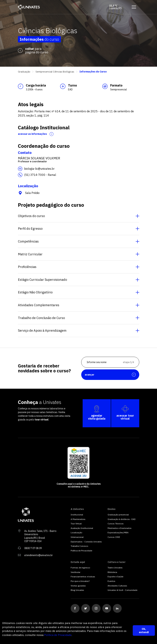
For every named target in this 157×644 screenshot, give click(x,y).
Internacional (77, 537)
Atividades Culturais (117, 586)
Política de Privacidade (58, 635)
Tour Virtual (76, 524)
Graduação (24, 72)
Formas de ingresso (80, 568)
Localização (76, 532)
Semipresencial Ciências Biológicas (55, 72)
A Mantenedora (78, 519)
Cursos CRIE (114, 537)
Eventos (111, 581)
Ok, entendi (144, 630)
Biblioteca (112, 572)
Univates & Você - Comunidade (122, 590)
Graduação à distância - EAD (122, 519)
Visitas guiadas (78, 586)
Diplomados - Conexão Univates (86, 542)
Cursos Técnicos (116, 524)
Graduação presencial (118, 515)
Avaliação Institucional (82, 528)
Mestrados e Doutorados (120, 528)
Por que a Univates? (80, 581)
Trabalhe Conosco (79, 546)
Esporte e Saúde (115, 577)
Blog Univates (77, 590)
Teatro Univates (115, 568)
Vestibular (76, 572)
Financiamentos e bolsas (83, 577)
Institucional (77, 515)
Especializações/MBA (118, 532)
